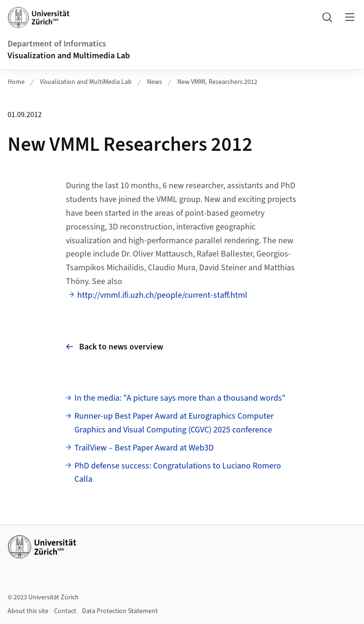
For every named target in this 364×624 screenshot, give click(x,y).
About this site (28, 611)
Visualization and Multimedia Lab (69, 56)
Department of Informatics (57, 44)
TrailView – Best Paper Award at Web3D (144, 448)
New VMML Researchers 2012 (217, 82)
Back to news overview (114, 347)
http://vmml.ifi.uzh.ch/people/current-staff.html (162, 295)
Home (16, 82)
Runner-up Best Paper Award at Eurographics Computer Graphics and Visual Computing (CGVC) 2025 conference (174, 423)
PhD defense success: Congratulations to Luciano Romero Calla (178, 473)
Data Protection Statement (120, 611)
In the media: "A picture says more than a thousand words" (180, 398)
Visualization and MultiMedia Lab (86, 82)
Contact (65, 611)
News (155, 82)
